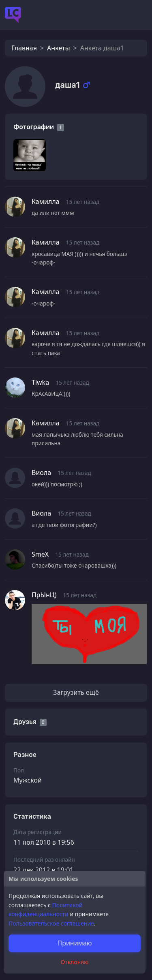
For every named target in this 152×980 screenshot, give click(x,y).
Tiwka (40, 382)
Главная (24, 48)
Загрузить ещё (76, 692)
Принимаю (74, 943)
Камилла (46, 202)
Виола (41, 473)
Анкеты (58, 48)
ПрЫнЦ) (44, 595)
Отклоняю (75, 962)
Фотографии (34, 127)
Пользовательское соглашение (51, 923)
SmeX (40, 554)
